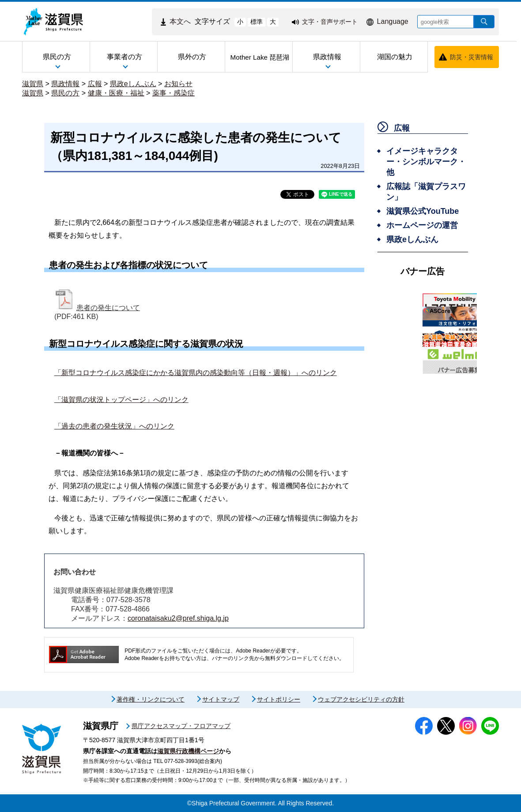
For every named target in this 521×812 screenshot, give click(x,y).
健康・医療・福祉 (116, 93)
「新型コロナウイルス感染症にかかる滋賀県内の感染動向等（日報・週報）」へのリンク (196, 373)
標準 (257, 22)
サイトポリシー (279, 699)
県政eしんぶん (133, 84)
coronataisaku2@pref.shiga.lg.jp (178, 618)
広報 (95, 84)
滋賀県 (33, 84)
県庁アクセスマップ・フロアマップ (181, 726)
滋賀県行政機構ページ (188, 751)
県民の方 (65, 93)
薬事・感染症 (174, 93)
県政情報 (65, 84)
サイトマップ (221, 699)
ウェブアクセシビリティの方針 (361, 699)
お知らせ (178, 84)
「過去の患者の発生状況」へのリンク (114, 426)
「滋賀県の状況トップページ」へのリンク (121, 400)
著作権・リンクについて (151, 699)
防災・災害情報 (472, 57)
